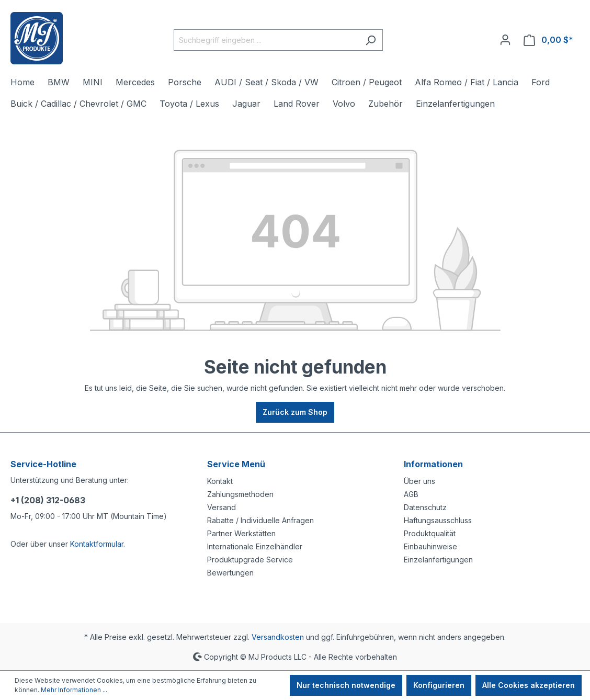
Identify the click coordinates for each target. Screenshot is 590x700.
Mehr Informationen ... (74, 690)
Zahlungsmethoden (240, 494)
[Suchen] (371, 40)
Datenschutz (425, 507)
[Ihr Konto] (505, 40)
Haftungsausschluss (438, 520)
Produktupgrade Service (250, 560)
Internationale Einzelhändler (255, 546)
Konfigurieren (439, 685)
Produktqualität (430, 533)
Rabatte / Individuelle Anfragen (260, 520)
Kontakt (220, 481)
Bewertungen (230, 573)
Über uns (419, 481)
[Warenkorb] (548, 40)
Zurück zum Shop (295, 412)
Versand (222, 507)
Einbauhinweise (430, 546)
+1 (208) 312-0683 (48, 500)
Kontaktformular (97, 544)
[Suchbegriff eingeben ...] (266, 40)
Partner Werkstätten (241, 533)
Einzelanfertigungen (438, 560)
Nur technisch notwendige (346, 685)
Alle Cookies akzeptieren (529, 685)
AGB (411, 494)
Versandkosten (278, 637)
